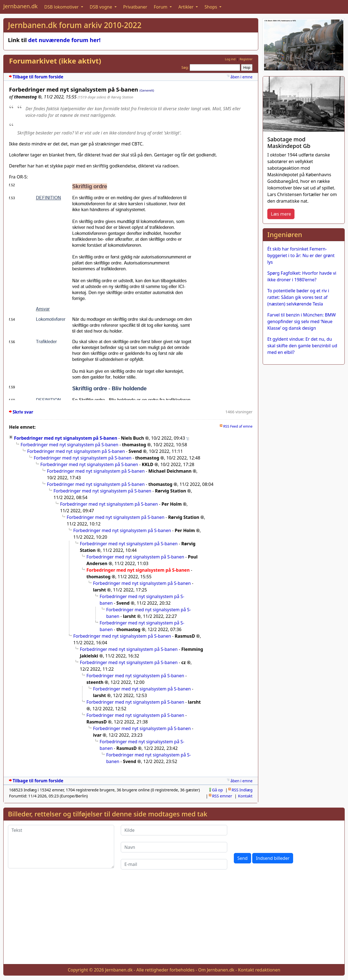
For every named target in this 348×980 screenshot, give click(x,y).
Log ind (230, 59)
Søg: (185, 67)
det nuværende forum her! (64, 40)
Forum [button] (161, 7)
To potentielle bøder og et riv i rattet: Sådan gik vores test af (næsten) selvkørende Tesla (298, 297)
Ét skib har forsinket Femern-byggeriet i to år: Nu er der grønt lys (301, 255)
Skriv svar (23, 412)
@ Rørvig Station (120, 97)
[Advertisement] (174, 921)
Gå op (217, 790)
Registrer (246, 59)
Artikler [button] (186, 7)
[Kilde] (174, 830)
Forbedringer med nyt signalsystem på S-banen (66, 438)
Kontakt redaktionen (259, 970)
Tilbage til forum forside (38, 77)
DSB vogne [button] (102, 7)
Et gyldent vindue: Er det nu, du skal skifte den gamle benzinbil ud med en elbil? (302, 346)
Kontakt (245, 796)
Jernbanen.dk (20, 6)
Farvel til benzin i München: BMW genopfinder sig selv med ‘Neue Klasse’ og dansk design (301, 321)
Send (243, 858)
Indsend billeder (273, 858)
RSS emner (222, 796)
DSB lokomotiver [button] (62, 7)
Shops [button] (211, 7)
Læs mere (281, 214)
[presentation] (276, 836)
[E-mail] (174, 864)
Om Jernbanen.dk (216, 970)
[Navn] (174, 847)
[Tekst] (61, 847)
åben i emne (242, 77)
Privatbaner (135, 7)
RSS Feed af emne (238, 426)
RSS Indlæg (242, 790)
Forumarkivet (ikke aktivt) (55, 61)
